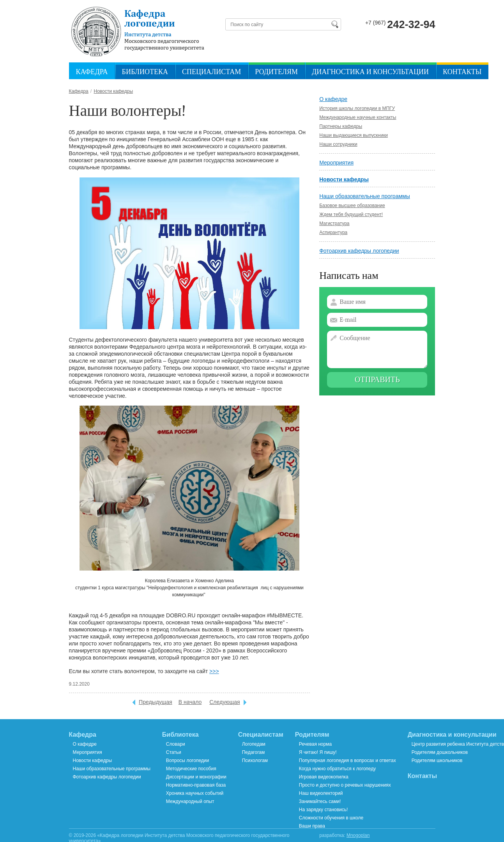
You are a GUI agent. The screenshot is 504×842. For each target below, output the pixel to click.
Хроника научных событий (195, 793)
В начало (190, 702)
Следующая (225, 702)
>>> (214, 671)
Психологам (255, 760)
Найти (334, 24)
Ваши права (312, 826)
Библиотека (145, 72)
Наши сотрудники (338, 144)
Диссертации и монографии (196, 777)
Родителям (276, 72)
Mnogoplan (358, 835)
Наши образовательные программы (365, 196)
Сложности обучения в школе (331, 818)
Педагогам (254, 752)
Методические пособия (191, 769)
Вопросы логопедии (187, 760)
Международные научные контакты (358, 117)
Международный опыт (190, 801)
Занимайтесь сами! (320, 801)
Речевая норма (315, 744)
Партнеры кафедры (341, 126)
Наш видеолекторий (321, 793)
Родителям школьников (437, 760)
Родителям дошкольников (440, 752)
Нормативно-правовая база (196, 785)
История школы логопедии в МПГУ (357, 108)
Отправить (377, 380)
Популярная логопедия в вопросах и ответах (347, 760)
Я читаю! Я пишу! (318, 752)
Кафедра (92, 72)
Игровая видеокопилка (324, 777)
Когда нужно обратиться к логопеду (337, 769)
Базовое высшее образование (352, 206)
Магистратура (334, 223)
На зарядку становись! (324, 810)
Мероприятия (336, 163)
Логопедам (254, 744)
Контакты (462, 72)
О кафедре (333, 99)
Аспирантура (333, 232)
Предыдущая (156, 702)
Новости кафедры (344, 179)
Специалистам (211, 72)
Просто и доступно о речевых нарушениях (345, 785)
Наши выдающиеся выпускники (354, 135)
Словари (176, 744)
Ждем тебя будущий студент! (351, 214)
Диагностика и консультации (370, 72)
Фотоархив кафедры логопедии (359, 251)
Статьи (174, 752)
